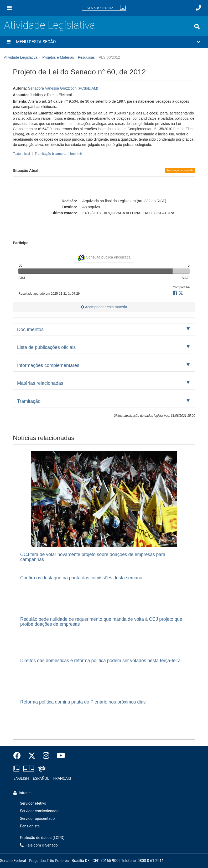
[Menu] (9, 8)
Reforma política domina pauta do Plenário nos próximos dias (83, 702)
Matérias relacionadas (40, 383)
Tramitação (29, 401)
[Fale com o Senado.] (198, 8)
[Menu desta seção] (9, 42)
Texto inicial (22, 154)
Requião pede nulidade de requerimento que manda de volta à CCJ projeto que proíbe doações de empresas (101, 622)
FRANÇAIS (62, 779)
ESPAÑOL (41, 779)
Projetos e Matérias (58, 57)
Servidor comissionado (39, 811)
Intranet (23, 793)
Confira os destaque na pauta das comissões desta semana (81, 578)
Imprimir (76, 154)
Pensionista (30, 826)
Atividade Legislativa (50, 25)
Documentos (30, 329)
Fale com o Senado (39, 845)
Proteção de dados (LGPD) (42, 838)
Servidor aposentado (37, 819)
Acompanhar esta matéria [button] (104, 307)
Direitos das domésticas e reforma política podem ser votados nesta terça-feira (100, 661)
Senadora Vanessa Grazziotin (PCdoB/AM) (63, 88)
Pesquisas (86, 57)
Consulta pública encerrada (104, 257)
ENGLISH (21, 779)
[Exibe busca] (197, 26)
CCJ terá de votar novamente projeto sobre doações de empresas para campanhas (93, 557)
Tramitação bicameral (51, 154)
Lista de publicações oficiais (46, 347)
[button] (104, 42)
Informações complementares (48, 365)
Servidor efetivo (33, 803)
